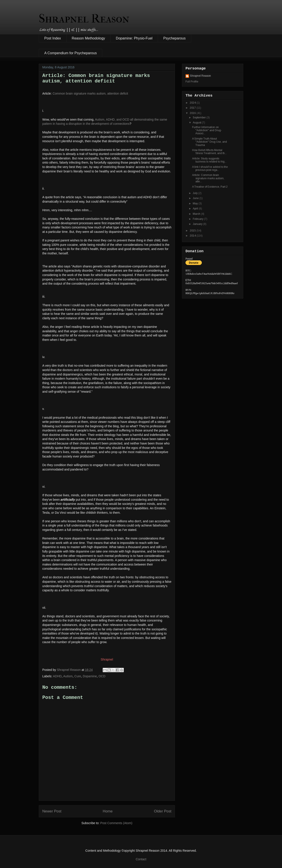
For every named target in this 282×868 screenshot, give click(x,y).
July (196, 193)
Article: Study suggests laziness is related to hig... (209, 160)
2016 (193, 113)
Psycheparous (174, 38)
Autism (68, 676)
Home (108, 811)
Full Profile (192, 82)
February (198, 219)
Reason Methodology (88, 38)
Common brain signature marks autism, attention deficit (90, 93)
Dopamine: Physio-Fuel (134, 38)
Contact (141, 859)
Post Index (53, 38)
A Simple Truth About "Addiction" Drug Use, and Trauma (210, 142)
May (196, 203)
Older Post (163, 811)
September (200, 118)
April (196, 209)
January (198, 224)
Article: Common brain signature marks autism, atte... (208, 178)
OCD (102, 676)
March (197, 214)
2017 (193, 108)
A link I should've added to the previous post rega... (210, 168)
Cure (78, 676)
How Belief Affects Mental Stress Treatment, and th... (209, 152)
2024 (193, 103)
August (197, 123)
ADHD (57, 676)
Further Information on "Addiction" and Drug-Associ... (207, 130)
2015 (193, 231)
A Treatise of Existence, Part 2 (210, 187)
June (196, 198)
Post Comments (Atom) (116, 823)
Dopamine (90, 676)
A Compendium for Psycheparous (70, 53)
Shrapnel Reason (84, 19)
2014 (193, 236)
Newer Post (52, 811)
